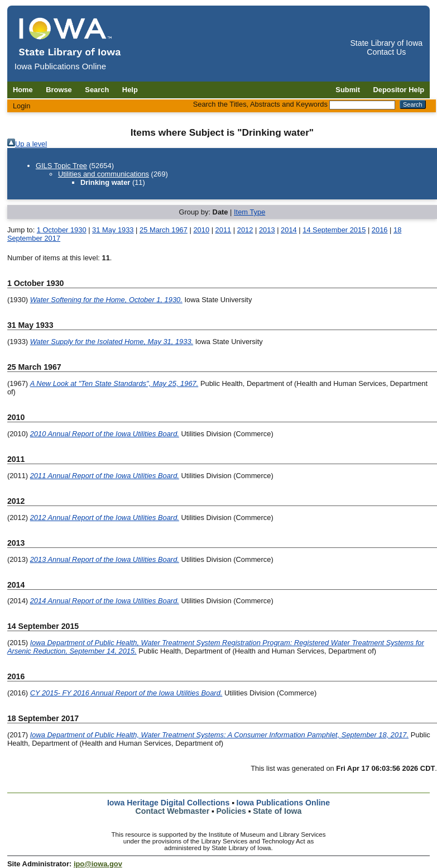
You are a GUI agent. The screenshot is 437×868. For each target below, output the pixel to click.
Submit (348, 90)
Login (22, 106)
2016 (380, 230)
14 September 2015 (334, 230)
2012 (245, 230)
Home (23, 90)
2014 (289, 230)
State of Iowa (277, 811)
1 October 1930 (62, 230)
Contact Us (386, 52)
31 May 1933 (113, 230)
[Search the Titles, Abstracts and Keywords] (362, 105)
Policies (231, 811)
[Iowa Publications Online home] (70, 37)
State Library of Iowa (386, 43)
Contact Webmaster (173, 811)
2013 (267, 230)
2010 (201, 230)
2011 (224, 230)
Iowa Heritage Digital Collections (168, 803)
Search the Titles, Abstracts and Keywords (260, 104)
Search (97, 90)
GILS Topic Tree (61, 166)
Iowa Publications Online (284, 803)
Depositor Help (399, 90)
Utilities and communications (104, 174)
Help (130, 90)
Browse (59, 90)
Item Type (249, 212)
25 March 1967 (164, 230)
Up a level (31, 144)
